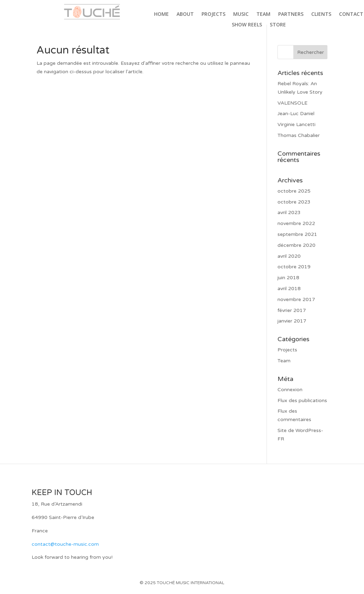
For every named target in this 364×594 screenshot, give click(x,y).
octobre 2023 (294, 202)
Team (263, 14)
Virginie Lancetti (296, 124)
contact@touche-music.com (65, 544)
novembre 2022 (296, 223)
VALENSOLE (292, 103)
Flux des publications (302, 401)
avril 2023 (289, 212)
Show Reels (247, 25)
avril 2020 (289, 256)
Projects (213, 14)
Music (241, 14)
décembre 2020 (296, 245)
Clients (321, 14)
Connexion (290, 390)
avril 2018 (289, 289)
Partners (291, 14)
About (185, 14)
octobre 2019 (294, 267)
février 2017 (292, 310)
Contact (351, 14)
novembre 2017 (296, 299)
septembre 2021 (297, 234)
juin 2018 (288, 278)
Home (161, 14)
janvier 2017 (292, 321)
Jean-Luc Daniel (296, 114)
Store (278, 25)
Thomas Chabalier (299, 135)
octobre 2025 (294, 191)
